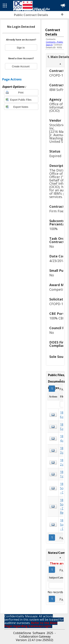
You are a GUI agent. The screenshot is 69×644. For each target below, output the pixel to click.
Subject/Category (59, 578)
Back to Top (62, 15)
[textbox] (56, 585)
